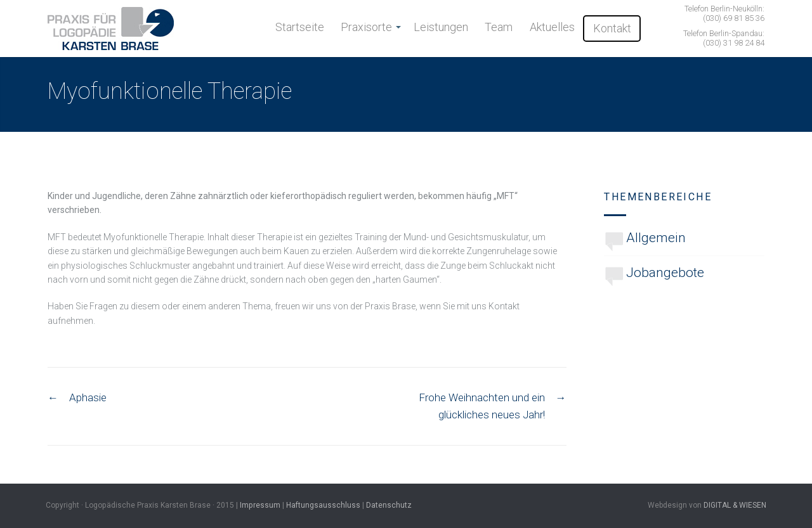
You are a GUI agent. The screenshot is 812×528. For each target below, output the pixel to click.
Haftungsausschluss (323, 505)
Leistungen (441, 27)
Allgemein (656, 238)
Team (499, 27)
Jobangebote (665, 273)
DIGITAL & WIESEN (735, 505)
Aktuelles (552, 27)
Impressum (260, 505)
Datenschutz (389, 505)
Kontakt (612, 28)
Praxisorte (366, 27)
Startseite (300, 27)
